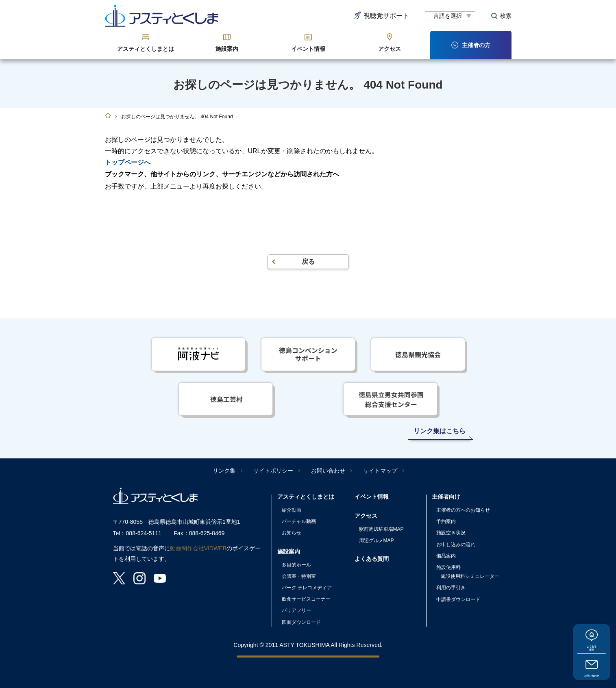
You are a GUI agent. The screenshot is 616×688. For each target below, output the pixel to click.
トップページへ (128, 162)
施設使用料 (448, 567)
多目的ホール (296, 565)
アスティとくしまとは (146, 49)
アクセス (390, 49)
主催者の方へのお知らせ (463, 510)
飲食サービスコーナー (306, 599)
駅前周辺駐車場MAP (381, 529)
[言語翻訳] (450, 16)
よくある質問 (592, 639)
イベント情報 (308, 49)
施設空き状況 (451, 533)
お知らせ (292, 533)
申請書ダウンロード (458, 599)
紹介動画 (292, 510)
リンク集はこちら (440, 431)
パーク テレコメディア (307, 588)
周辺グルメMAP (377, 540)
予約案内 (446, 521)
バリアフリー (296, 610)
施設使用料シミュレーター (470, 576)
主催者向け (446, 497)
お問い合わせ (592, 672)
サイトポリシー (273, 471)
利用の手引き (451, 588)
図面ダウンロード (301, 622)
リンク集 (224, 471)
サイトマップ (380, 471)
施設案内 (227, 49)
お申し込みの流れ (456, 545)
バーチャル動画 (299, 521)
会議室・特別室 (299, 576)
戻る (308, 262)
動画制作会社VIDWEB (198, 548)
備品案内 (446, 556)
